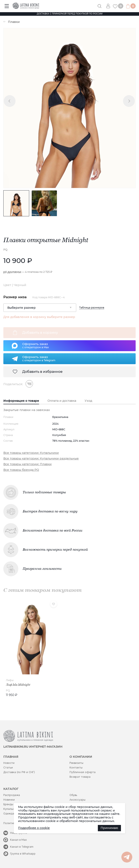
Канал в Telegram (22, 847)
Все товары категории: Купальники (31, 453)
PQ (5, 250)
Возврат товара (80, 777)
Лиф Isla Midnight (18, 685)
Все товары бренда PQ (21, 470)
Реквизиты (76, 763)
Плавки (14, 22)
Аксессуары (77, 800)
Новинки (9, 800)
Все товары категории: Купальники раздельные (41, 459)
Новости (9, 763)
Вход (110, 6)
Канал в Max (18, 840)
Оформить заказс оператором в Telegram (39, 358)
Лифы (10, 680)
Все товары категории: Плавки (28, 464)
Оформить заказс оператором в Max (36, 345)
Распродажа (12, 795)
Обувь (73, 795)
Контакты (76, 768)
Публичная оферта (83, 772)
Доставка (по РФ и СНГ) (19, 772)
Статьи (8, 768)
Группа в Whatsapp (23, 854)
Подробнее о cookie (34, 828)
